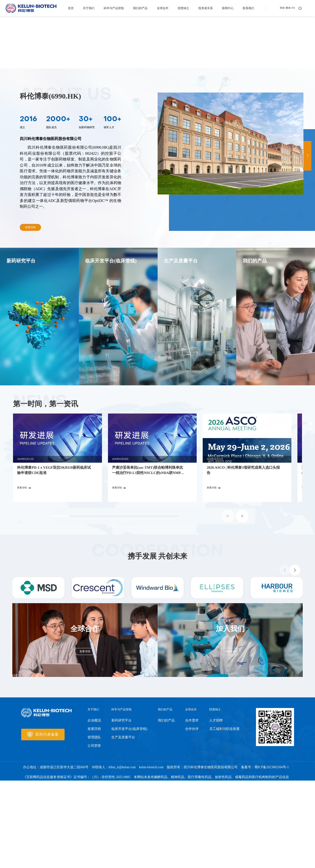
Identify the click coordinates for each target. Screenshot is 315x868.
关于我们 (89, 8)
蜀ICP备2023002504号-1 (272, 855)
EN (293, 8)
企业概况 (94, 808)
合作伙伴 (192, 817)
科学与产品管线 (114, 8)
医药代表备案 (43, 822)
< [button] (228, 604)
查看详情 (30, 315)
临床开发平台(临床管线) (129, 817)
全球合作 (163, 8)
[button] (307, 244)
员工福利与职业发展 (224, 817)
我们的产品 (140, 8)
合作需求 (192, 808)
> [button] (242, 604)
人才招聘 (216, 808)
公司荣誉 (94, 833)
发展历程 (94, 817)
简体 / (283, 8)
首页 (71, 8)
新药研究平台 (121, 808)
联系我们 (248, 8)
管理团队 (94, 825)
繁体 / (289, 8)
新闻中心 (228, 8)
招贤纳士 (183, 8)
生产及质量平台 (123, 825)
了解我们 (41, 100)
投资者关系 (206, 8)
